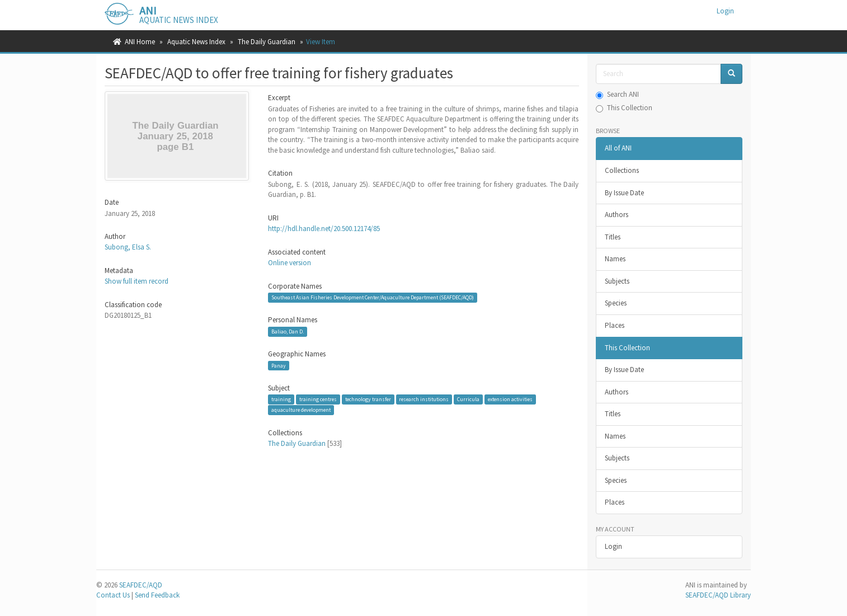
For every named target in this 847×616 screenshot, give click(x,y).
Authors (617, 215)
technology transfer (368, 399)
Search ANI (617, 94)
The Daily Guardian (267, 42)
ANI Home (140, 42)
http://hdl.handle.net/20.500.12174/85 (324, 229)
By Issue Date (624, 193)
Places (615, 325)
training (281, 399)
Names (615, 259)
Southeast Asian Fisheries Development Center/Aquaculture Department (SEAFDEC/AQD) (373, 297)
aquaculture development (301, 410)
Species (616, 303)
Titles (613, 237)
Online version (290, 263)
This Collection (624, 108)
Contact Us (113, 595)
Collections (622, 170)
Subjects (617, 281)
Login (613, 546)
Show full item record (137, 281)
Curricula (468, 399)
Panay (279, 366)
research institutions (424, 399)
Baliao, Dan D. (288, 331)
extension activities (510, 399)
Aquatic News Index (196, 42)
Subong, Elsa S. (128, 247)
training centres (318, 399)
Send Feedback (157, 595)
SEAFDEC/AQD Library (718, 595)
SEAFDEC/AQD (141, 585)
